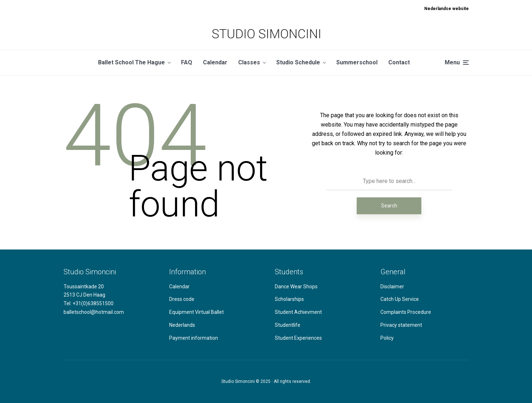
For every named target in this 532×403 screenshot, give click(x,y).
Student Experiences (298, 338)
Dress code (182, 299)
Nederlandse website (447, 9)
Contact (399, 62)
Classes (249, 62)
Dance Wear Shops (296, 287)
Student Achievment (298, 312)
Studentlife (288, 325)
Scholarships (289, 299)
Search (389, 206)
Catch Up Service (400, 299)
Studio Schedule (298, 62)
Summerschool (357, 62)
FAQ (187, 62)
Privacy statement (401, 325)
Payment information (194, 338)
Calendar (215, 62)
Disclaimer (392, 287)
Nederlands (182, 325)
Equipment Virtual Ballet (196, 312)
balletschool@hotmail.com (94, 312)
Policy (387, 338)
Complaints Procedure (406, 312)
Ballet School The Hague (131, 62)
